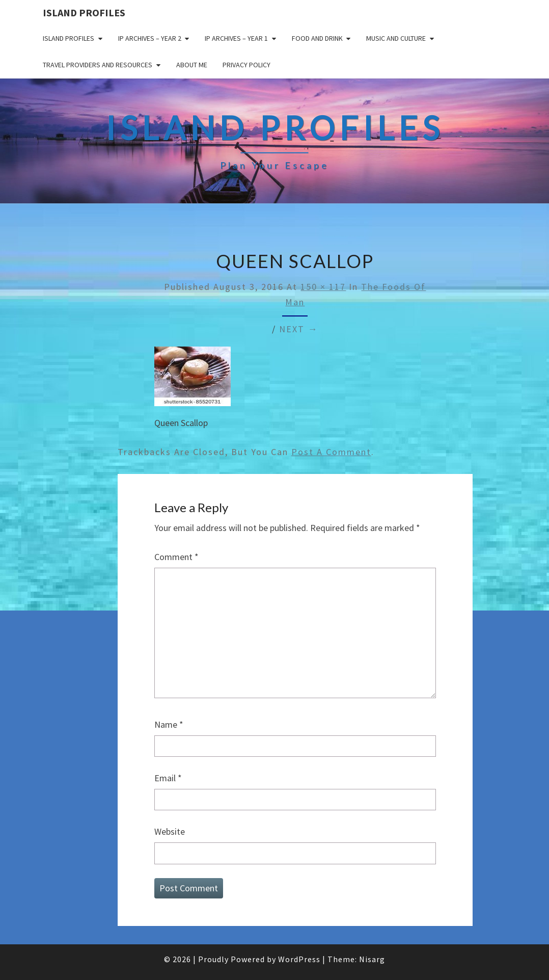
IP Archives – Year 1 (236, 38)
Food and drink (317, 38)
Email (168, 778)
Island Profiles (84, 12)
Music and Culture (396, 38)
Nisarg (372, 959)
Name (169, 724)
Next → (298, 329)
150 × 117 (323, 287)
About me (192, 65)
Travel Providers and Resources (98, 65)
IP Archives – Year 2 (150, 38)
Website (170, 831)
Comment (176, 557)
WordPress (299, 959)
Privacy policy (246, 65)
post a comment (331, 452)
